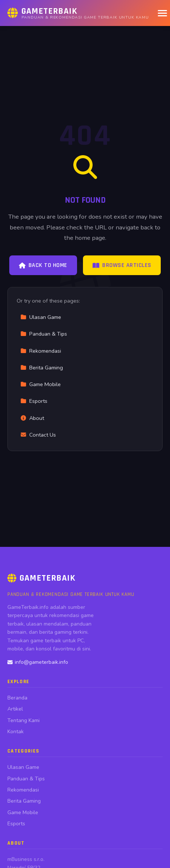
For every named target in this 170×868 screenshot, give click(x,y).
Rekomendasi (41, 351)
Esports (34, 401)
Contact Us (38, 435)
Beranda (17, 698)
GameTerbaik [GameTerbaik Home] (41, 578)
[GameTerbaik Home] (78, 13)
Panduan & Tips (44, 334)
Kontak (16, 732)
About (32, 418)
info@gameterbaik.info (38, 662)
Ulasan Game (41, 317)
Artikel (15, 709)
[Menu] (162, 13)
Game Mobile (41, 384)
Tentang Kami (24, 720)
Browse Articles (122, 265)
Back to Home (43, 265)
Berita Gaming (42, 368)
